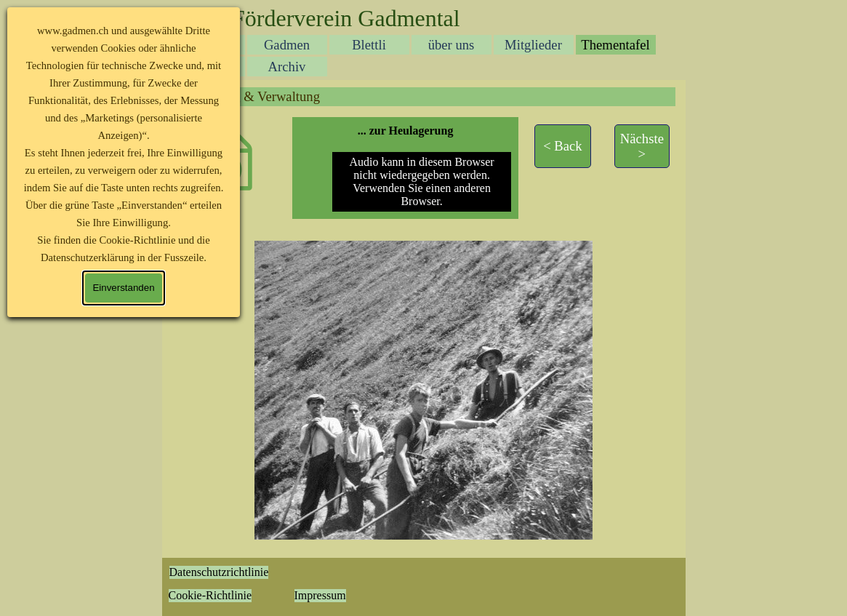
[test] (563, 146)
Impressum (320, 595)
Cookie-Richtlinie (210, 595)
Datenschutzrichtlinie (219, 572)
